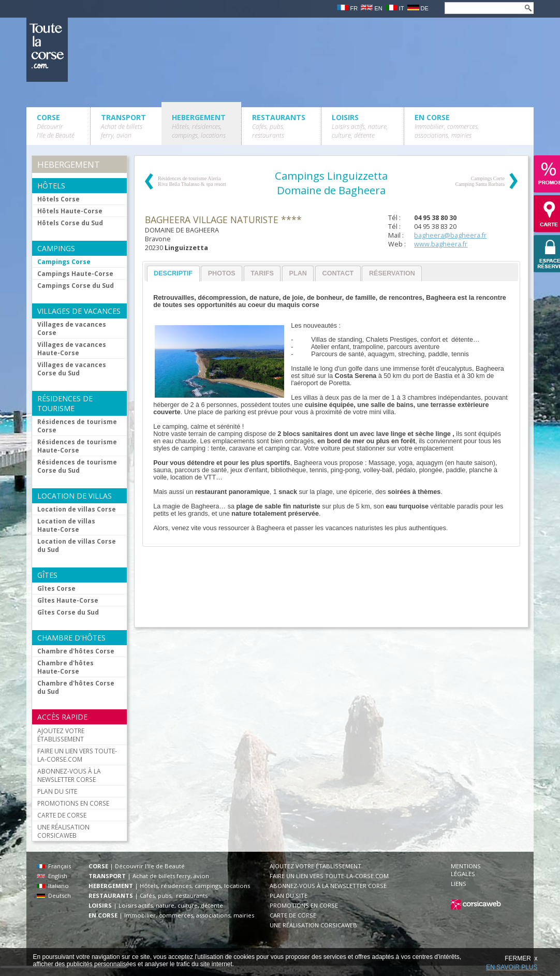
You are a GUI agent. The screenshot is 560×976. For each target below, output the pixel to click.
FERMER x (521, 958)
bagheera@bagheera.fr (450, 235)
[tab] (173, 274)
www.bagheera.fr (441, 244)
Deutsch (54, 895)
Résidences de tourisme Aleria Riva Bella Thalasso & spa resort (192, 181)
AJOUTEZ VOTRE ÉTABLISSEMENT (61, 735)
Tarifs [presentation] (262, 273)
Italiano (53, 886)
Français (54, 866)
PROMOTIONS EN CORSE (73, 803)
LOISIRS (360, 126)
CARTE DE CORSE (62, 815)
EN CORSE (447, 126)
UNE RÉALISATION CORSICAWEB (63, 831)
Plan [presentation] (298, 273)
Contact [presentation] (338, 273)
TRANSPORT (123, 126)
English (52, 876)
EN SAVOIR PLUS (512, 967)
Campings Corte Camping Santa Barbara (480, 181)
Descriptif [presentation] (173, 273)
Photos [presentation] (222, 273)
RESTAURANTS (279, 126)
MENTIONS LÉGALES (466, 870)
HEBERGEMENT (199, 126)
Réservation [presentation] (392, 273)
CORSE (56, 126)
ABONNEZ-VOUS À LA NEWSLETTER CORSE (69, 775)
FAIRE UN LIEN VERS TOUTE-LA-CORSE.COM (77, 755)
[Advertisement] (331, 592)
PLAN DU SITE (57, 791)
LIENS (459, 884)
